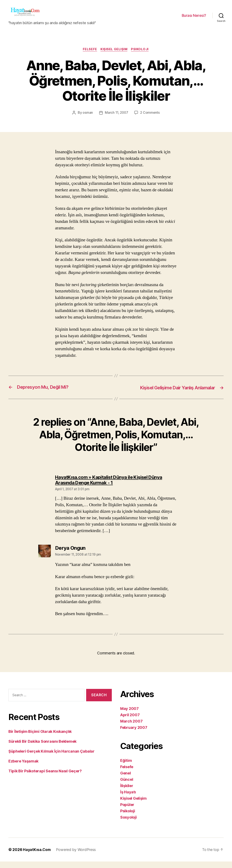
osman (87, 119)
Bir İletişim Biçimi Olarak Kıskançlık (40, 738)
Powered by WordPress (77, 856)
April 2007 (130, 721)
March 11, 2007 (116, 119)
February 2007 (134, 734)
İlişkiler (127, 792)
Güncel (127, 786)
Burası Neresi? (194, 19)
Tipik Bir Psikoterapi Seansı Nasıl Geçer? (45, 778)
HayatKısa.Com (37, 856)
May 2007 (129, 715)
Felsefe (89, 56)
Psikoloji (141, 56)
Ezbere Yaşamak (23, 768)
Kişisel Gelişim (114, 56)
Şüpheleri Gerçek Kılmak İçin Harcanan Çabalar (51, 758)
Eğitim (126, 767)
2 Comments (150, 119)
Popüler (127, 811)
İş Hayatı (128, 799)
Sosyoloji (129, 824)
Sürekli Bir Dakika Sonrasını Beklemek (42, 748)
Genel (126, 780)
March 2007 (131, 728)
